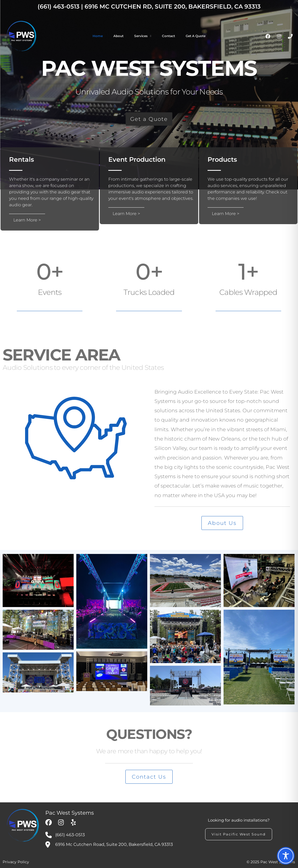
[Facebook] (268, 36)
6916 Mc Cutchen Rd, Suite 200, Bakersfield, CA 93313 (173, 7)
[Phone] (290, 36)
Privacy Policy (16, 862)
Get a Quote (196, 36)
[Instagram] (279, 36)
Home (98, 36)
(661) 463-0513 (59, 7)
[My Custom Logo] (23, 825)
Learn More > (27, 220)
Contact (168, 36)
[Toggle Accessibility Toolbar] (286, 856)
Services (141, 36)
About (118, 36)
